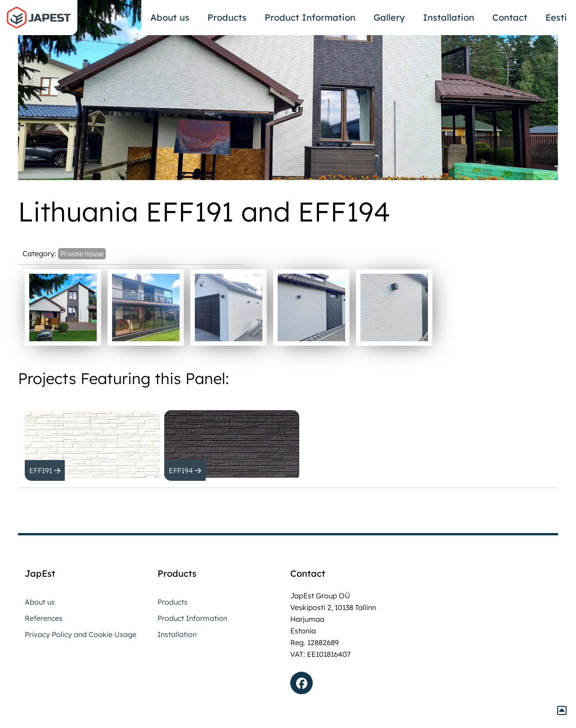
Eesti (556, 17)
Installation (449, 17)
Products (227, 17)
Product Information (310, 17)
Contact (510, 17)
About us (170, 17)
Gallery (389, 17)
